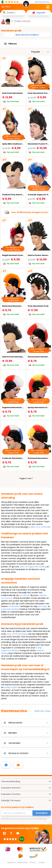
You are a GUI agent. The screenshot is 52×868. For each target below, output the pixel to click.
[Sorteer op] (40, 52)
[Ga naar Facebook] (11, 833)
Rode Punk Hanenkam (13, 93)
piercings (42, 606)
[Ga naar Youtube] (18, 833)
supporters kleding (10, 609)
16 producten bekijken (27, 35)
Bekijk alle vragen (43, 711)
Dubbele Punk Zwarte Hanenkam (18, 195)
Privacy (33, 862)
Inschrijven (42, 813)
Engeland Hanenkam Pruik (15, 407)
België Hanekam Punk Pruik (15, 255)
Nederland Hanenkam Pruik (15, 306)
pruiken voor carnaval (39, 527)
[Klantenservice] (43, 2)
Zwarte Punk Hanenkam (13, 357)
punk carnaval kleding (17, 634)
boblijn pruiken (11, 687)
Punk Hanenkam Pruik (38, 306)
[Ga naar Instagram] (4, 833)
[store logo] (26, 5)
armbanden (14, 606)
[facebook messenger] (6, 765)
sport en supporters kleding (33, 567)
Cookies (42, 862)
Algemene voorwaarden (17, 862)
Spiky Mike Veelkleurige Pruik (16, 144)
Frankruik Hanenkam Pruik (15, 458)
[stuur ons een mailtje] (18, 765)
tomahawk (24, 595)
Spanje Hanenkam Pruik (39, 407)
